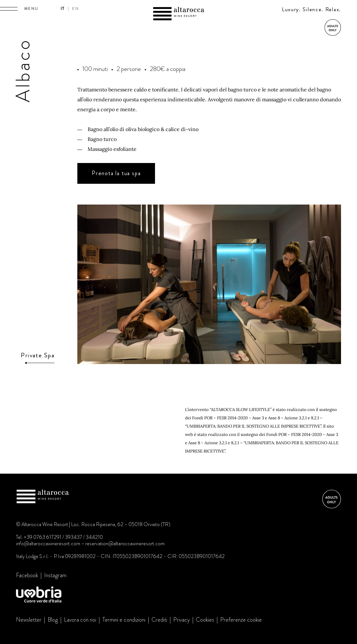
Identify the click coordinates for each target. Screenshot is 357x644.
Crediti (159, 620)
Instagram (55, 575)
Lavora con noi (80, 620)
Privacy (182, 620)
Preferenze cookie (241, 620)
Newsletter (29, 620)
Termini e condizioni (124, 620)
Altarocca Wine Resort (179, 15)
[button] (9, 9)
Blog (53, 620)
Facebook (27, 575)
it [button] (63, 9)
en (76, 9)
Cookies (205, 620)
